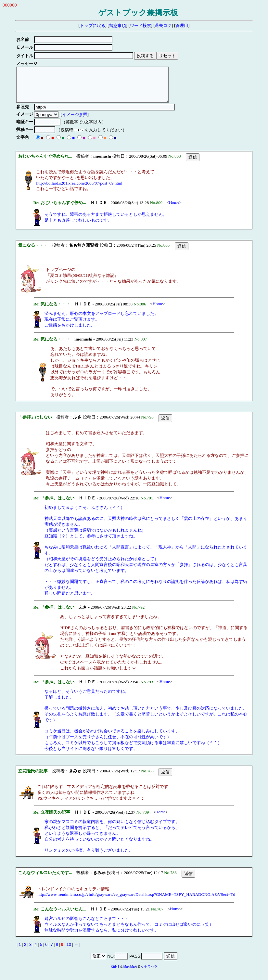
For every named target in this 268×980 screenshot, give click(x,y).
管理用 (182, 26)
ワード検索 (140, 26)
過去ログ (163, 26)
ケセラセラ (149, 973)
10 (69, 951)
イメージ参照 (76, 121)
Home (174, 209)
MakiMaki (130, 973)
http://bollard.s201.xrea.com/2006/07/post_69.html (79, 190)
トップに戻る (93, 26)
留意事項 (118, 26)
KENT (115, 973)
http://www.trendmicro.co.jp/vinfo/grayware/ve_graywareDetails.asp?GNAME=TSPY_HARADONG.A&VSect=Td (136, 901)
